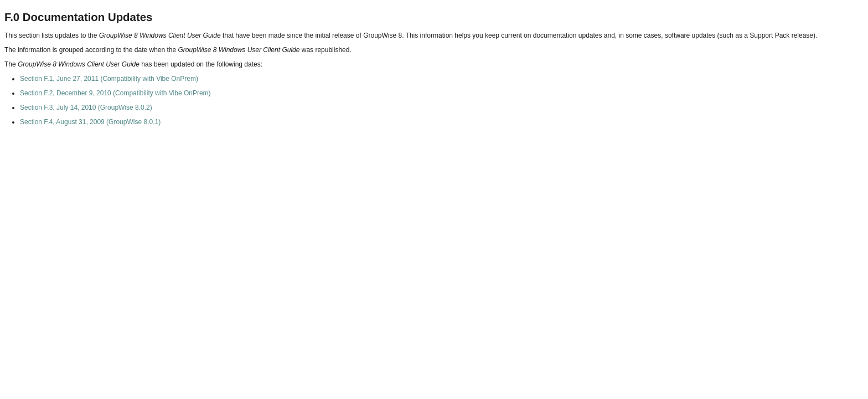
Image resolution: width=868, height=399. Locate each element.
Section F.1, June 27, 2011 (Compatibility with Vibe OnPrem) (109, 79)
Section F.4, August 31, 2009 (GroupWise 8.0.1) (90, 122)
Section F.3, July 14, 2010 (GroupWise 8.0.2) (86, 108)
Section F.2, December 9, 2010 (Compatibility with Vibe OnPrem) (115, 93)
